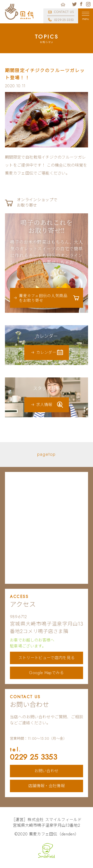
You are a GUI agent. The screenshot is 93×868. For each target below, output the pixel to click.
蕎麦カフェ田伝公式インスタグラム (88, 4)
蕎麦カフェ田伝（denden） (54, 834)
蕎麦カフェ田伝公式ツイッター (74, 4)
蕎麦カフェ (19, 12)
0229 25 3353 (46, 754)
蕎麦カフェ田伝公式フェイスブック (81, 4)
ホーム (63, 4)
